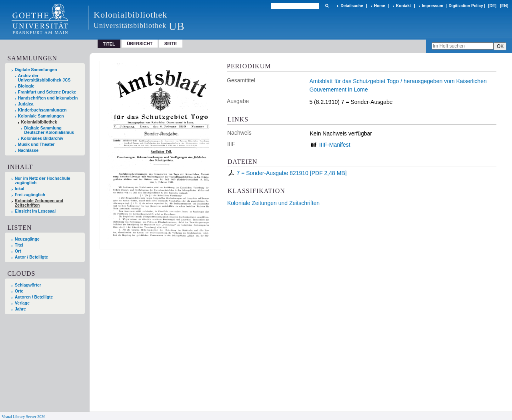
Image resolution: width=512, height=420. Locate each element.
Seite (171, 44)
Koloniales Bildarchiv (42, 138)
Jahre (20, 309)
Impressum (433, 6)
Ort (18, 251)
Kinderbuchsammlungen (42, 110)
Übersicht (140, 44)
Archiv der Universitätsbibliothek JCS (44, 78)
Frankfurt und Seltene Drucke (47, 92)
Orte (19, 291)
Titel (19, 245)
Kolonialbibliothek (39, 122)
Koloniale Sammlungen (41, 116)
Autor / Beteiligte (31, 257)
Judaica (26, 104)
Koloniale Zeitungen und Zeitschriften (273, 203)
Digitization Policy (466, 6)
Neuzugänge (27, 239)
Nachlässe (28, 150)
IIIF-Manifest (335, 145)
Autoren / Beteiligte (34, 297)
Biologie (26, 86)
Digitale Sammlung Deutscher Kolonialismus (49, 130)
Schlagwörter (28, 285)
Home (380, 6)
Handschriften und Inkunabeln (48, 98)
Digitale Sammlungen (36, 70)
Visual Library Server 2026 (23, 417)
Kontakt (403, 6)
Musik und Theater (36, 144)
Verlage (22, 303)
